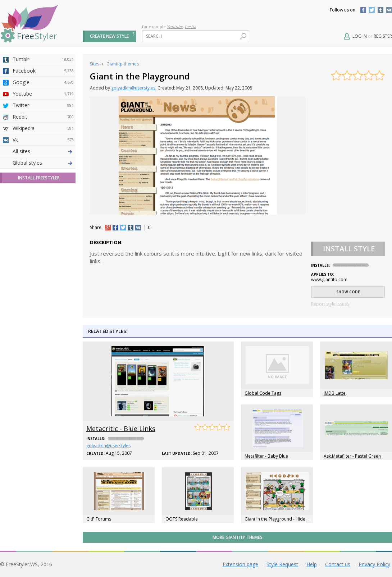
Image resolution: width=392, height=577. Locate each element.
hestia (190, 26)
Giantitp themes (123, 64)
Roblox (43, 220)
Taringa (43, 209)
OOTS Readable (182, 519)
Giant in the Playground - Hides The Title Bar (289, 519)
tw (123, 228)
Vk (43, 140)
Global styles (27, 289)
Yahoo (43, 197)
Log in (360, 36)
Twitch (43, 266)
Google (43, 82)
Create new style (109, 36)
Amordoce (43, 174)
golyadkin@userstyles (133, 88)
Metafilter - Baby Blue (266, 456)
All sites (21, 278)
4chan (43, 163)
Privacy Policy (374, 564)
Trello (43, 243)
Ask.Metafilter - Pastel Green (352, 456)
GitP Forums (99, 519)
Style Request (282, 564)
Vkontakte (389, 10)
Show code (348, 292)
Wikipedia (43, 128)
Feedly (43, 255)
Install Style (349, 249)
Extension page (240, 564)
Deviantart (43, 151)
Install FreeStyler (39, 304)
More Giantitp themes (238, 537)
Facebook (363, 10)
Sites (95, 64)
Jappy (43, 232)
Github (43, 186)
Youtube (175, 26)
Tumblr (380, 10)
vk (138, 228)
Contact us (338, 564)
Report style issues (330, 304)
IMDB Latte (335, 393)
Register (383, 36)
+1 (108, 228)
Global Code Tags (263, 393)
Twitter (372, 10)
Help (312, 564)
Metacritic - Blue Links (121, 429)
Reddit (43, 117)
